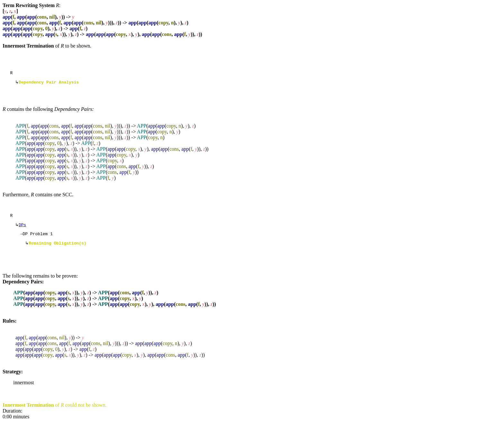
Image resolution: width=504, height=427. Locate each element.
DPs (22, 228)
